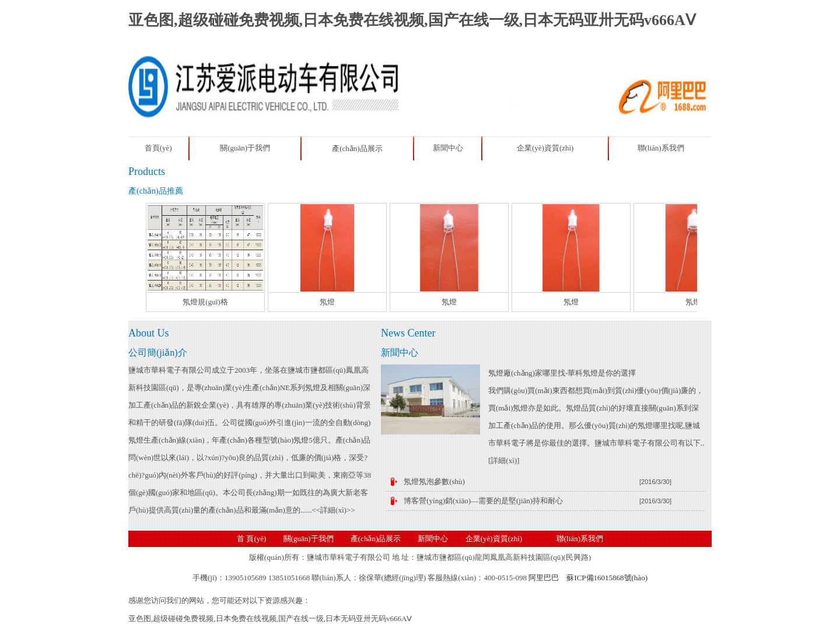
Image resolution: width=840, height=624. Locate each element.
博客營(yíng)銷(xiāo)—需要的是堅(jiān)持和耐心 (483, 501)
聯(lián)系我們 (661, 148)
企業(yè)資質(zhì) (545, 148)
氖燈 (327, 302)
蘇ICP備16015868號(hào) (607, 578)
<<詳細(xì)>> (333, 510)
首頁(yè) (158, 148)
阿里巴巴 (544, 578)
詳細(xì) (504, 460)
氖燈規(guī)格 (205, 302)
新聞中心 (448, 148)
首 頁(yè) (251, 539)
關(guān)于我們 (245, 148)
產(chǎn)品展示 (357, 148)
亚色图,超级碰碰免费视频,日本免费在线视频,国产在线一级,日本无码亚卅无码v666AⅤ (412, 20)
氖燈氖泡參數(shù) (434, 481)
